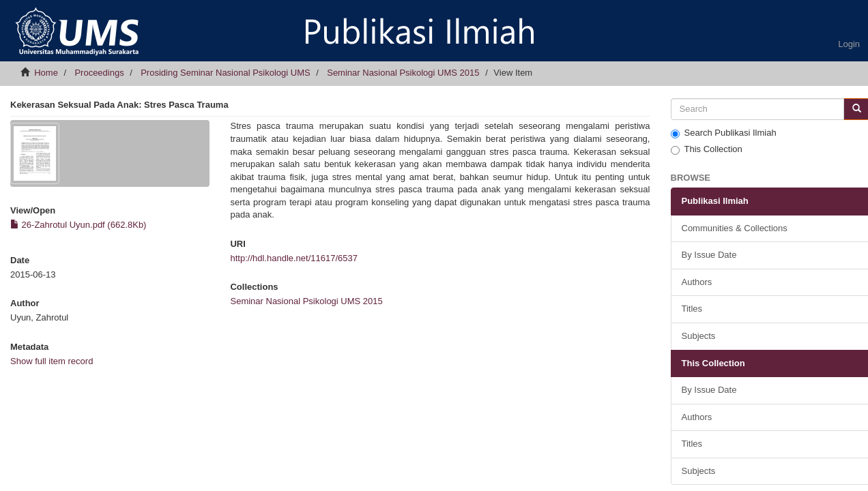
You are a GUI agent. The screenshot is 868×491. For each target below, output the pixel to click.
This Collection (707, 149)
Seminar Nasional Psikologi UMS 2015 (403, 73)
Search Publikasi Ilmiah (724, 133)
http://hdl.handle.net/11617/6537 (294, 258)
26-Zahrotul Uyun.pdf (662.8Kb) (78, 225)
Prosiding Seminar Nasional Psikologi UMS (226, 73)
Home (46, 73)
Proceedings (99, 73)
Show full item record (52, 361)
